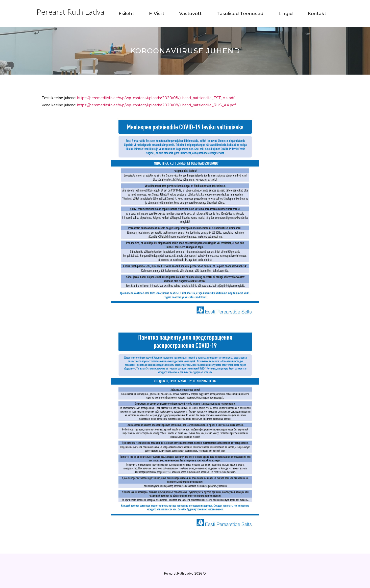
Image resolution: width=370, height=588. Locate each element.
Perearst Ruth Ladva (70, 12)
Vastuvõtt (190, 14)
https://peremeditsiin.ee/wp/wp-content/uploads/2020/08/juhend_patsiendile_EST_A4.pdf (156, 98)
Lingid (286, 14)
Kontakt (317, 14)
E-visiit (157, 14)
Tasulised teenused (240, 14)
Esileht (126, 14)
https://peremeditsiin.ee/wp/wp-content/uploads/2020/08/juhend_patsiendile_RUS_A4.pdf (156, 105)
